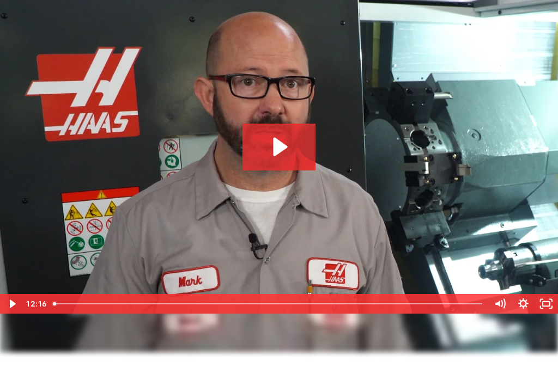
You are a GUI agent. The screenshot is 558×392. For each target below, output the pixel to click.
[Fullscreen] (546, 304)
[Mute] (500, 304)
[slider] (269, 304)
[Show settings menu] (523, 304)
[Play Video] (12, 304)
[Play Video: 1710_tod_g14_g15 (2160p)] (279, 147)
